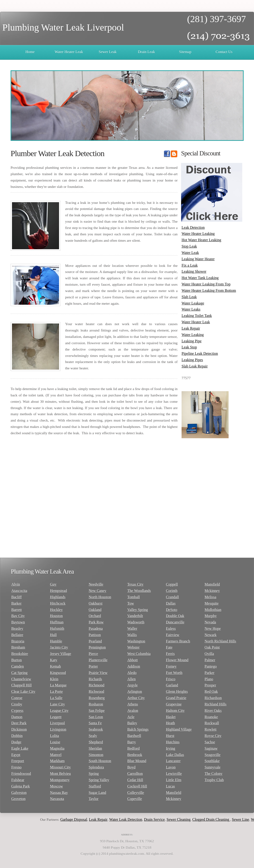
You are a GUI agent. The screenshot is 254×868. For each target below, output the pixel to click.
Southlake (212, 761)
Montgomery (60, 780)
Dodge (16, 742)
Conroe (17, 698)
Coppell (172, 584)
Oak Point (212, 647)
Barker (16, 603)
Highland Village (179, 729)
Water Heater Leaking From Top (206, 284)
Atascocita (19, 591)
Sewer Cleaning (181, 819)
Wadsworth (136, 622)
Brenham (18, 647)
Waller (132, 629)
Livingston (58, 729)
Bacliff (16, 597)
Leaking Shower (194, 271)
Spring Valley (99, 780)
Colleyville (136, 793)
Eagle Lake (20, 748)
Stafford (95, 786)
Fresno (16, 767)
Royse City (213, 736)
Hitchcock (58, 603)
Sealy (93, 736)
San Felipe (97, 711)
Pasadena (96, 629)
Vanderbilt (135, 616)
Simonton (96, 755)
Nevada (210, 622)
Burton (16, 660)
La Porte (56, 692)
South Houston (100, 761)
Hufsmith (57, 629)
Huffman (57, 622)
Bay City (18, 616)
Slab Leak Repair (195, 366)
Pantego (211, 666)
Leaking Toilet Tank (197, 316)
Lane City (57, 704)
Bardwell (134, 736)
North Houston (100, 597)
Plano (209, 679)
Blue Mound (137, 761)
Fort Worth (174, 673)
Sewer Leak (108, 52)
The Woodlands (139, 591)
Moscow (56, 786)
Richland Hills (216, 704)
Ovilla (209, 654)
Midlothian (213, 610)
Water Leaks (191, 309)
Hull (53, 635)
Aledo (132, 673)
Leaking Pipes (192, 360)
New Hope (213, 629)
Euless (171, 629)
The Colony (214, 774)
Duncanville (175, 622)
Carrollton (135, 774)
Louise (55, 742)
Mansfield (174, 793)
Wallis (132, 635)
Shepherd (96, 742)
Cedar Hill (135, 780)
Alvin (16, 584)
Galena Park (21, 786)
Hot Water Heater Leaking (201, 240)
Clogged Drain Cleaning (213, 819)
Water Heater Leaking (198, 234)
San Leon (96, 717)
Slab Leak (189, 297)
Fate (169, 647)
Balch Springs (138, 729)
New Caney (97, 591)
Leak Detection (193, 227)
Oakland (95, 610)
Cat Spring (19, 673)
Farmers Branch (178, 641)
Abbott (132, 660)
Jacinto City (59, 647)
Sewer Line (243, 819)
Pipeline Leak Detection (200, 353)
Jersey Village (60, 654)
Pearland (95, 641)
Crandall (173, 597)
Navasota (57, 799)
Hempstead (58, 591)
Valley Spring (138, 610)
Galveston (19, 793)
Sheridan (95, 748)
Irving (171, 748)
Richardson (213, 698)
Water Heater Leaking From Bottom (209, 290)
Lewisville (174, 774)
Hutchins (173, 742)
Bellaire (17, 635)
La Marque (58, 685)
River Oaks (213, 711)
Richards (95, 679)
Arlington (135, 692)
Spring (94, 774)
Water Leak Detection (128, 819)
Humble (56, 641)
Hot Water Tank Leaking (200, 278)
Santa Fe (95, 723)
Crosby (17, 704)
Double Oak (175, 616)
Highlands (58, 597)
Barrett (16, 610)
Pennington (97, 647)
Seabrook (96, 729)
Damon (17, 717)
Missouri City (60, 767)
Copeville (135, 799)
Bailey (132, 723)
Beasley (17, 629)
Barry (131, 742)
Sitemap (185, 52)
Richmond (97, 685)
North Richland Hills (220, 641)
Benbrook (135, 755)
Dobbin (17, 736)
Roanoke (211, 717)
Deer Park (19, 723)
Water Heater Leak (69, 52)
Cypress (17, 711)
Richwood (96, 692)
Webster (133, 647)
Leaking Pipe (192, 341)
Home (30, 52)
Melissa (210, 597)
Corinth (172, 591)
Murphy (211, 616)
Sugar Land (97, 793)
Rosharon (96, 704)
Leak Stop (189, 347)
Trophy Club (214, 780)
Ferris (170, 654)
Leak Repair (191, 328)
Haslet (171, 717)
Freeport (18, 761)
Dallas (171, 603)
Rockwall (212, 723)
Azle (131, 717)
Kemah (55, 666)
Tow (131, 603)
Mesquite (212, 603)
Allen (131, 679)
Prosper (210, 685)
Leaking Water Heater (198, 259)
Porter (93, 666)
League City (59, 711)
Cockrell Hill (137, 786)
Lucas (171, 786)
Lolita (54, 736)
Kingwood (58, 673)
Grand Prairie (176, 698)
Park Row (96, 622)
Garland (172, 685)
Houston (56, 616)
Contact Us (224, 52)
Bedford (133, 748)
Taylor (94, 799)
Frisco (171, 679)
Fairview (173, 635)
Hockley (56, 610)
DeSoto (172, 610)
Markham (57, 761)
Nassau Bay (59, 793)
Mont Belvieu (60, 774)
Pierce (93, 654)
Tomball (133, 597)
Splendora (96, 767)
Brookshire (20, 654)
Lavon (171, 767)
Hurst (170, 736)
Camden (18, 666)
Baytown (18, 622)
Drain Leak (146, 52)
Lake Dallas (175, 755)
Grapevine (174, 704)
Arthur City (136, 698)
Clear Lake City (23, 692)
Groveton (18, 799)
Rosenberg (97, 698)
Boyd (131, 767)
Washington (136, 641)
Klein (54, 679)
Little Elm (174, 780)
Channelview (21, 679)
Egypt (16, 755)
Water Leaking (193, 335)
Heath (171, 723)
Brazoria (18, 641)
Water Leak (190, 253)
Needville (96, 584)
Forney (171, 666)
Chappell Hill (22, 685)
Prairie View (98, 673)
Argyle (132, 685)
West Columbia (139, 654)
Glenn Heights (177, 692)
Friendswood (21, 774)
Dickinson (19, 729)
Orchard (95, 616)
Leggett (56, 717)
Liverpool (57, 723)
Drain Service (157, 819)
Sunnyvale (213, 767)
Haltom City (175, 711)
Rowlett (211, 729)
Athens (133, 704)
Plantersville (98, 660)
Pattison (95, 635)
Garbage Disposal (76, 819)
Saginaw (211, 748)
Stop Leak (189, 246)
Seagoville (213, 755)
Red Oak (211, 692)
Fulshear (18, 780)
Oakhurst (96, 603)
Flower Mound (177, 660)
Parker (210, 673)
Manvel (56, 755)
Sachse (210, 742)
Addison (134, 666)
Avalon (133, 711)
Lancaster (173, 761)
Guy (53, 584)
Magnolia (57, 748)
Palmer (210, 660)
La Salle (56, 698)
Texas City (135, 584)
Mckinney (174, 799)
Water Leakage (193, 303)
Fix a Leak (190, 265)
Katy (54, 660)
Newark (211, 635)
